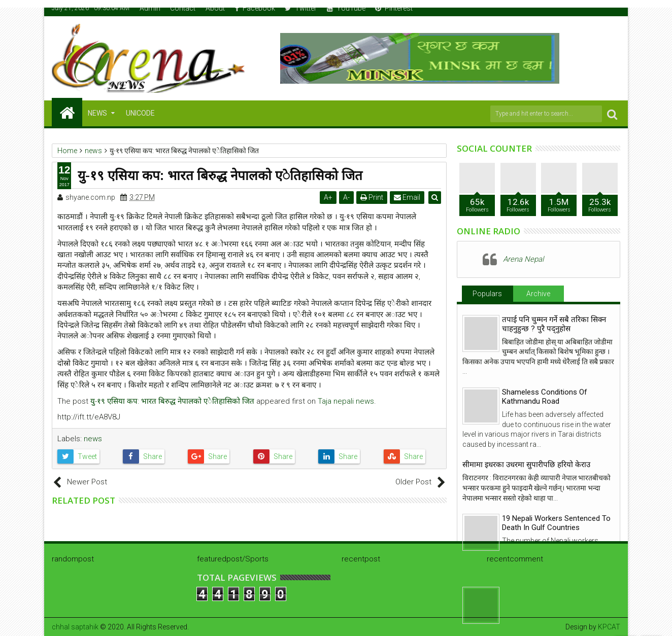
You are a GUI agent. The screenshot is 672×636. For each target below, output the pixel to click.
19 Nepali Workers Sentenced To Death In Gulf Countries (556, 523)
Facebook (255, 8)
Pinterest (394, 8)
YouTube (346, 8)
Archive (538, 294)
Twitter (301, 8)
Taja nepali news (346, 401)
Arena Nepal (523, 259)
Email (408, 197)
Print (372, 197)
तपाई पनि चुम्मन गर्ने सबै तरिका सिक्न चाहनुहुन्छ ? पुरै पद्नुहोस (554, 324)
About (215, 8)
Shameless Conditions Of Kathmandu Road (545, 397)
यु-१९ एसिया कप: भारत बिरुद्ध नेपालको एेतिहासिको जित (172, 401)
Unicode (140, 113)
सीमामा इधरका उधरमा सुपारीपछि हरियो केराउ (526, 465)
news (93, 439)
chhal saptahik (75, 627)
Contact (183, 8)
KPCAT (609, 627)
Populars (487, 294)
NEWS (97, 113)
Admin (150, 8)
